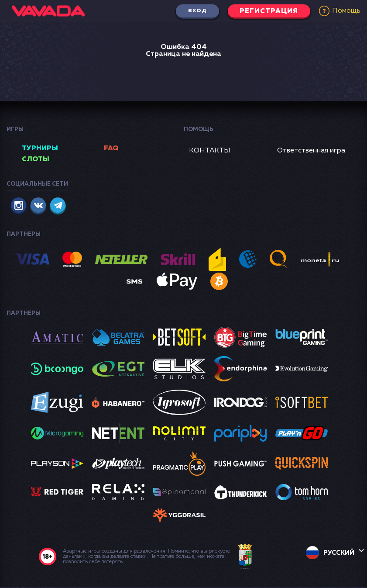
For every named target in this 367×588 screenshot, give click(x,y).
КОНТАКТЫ (210, 151)
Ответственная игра (311, 151)
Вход (194, 11)
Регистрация (268, 11)
